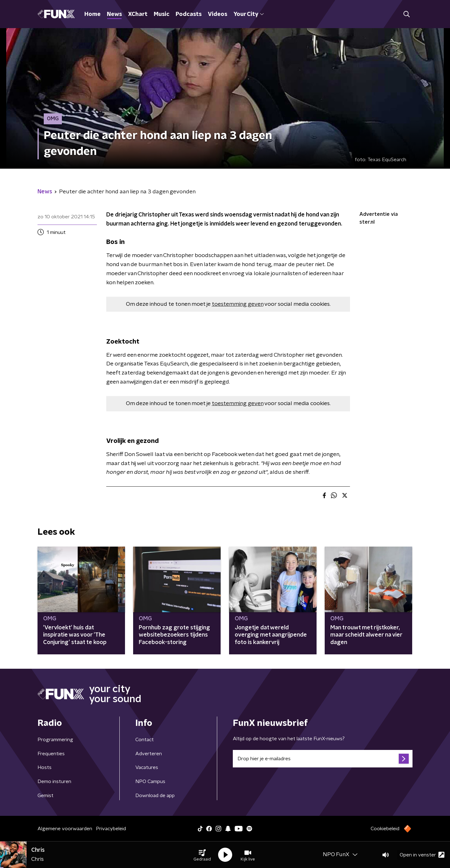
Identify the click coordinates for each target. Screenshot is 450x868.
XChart (138, 14)
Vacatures (147, 767)
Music (162, 14)
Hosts (45, 767)
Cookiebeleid (385, 829)
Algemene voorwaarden (65, 829)
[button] (202, 855)
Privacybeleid (111, 829)
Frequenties (51, 754)
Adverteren (149, 754)
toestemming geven (238, 304)
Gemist (45, 796)
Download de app (155, 796)
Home (92, 14)
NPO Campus (150, 781)
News (114, 14)
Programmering (55, 740)
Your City (249, 14)
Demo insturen (54, 781)
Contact (145, 740)
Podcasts (189, 14)
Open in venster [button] (422, 855)
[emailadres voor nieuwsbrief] (323, 759)
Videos (217, 14)
